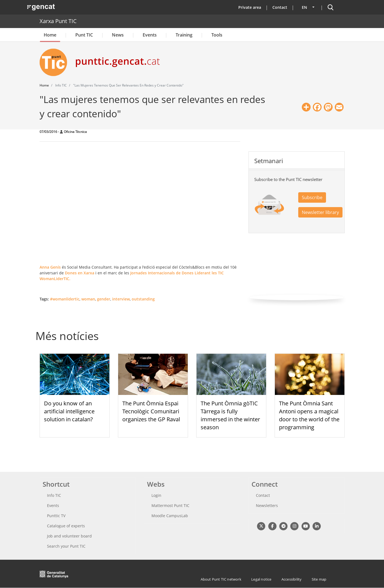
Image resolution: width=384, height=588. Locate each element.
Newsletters (267, 505)
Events (150, 35)
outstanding (143, 299)
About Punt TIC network (221, 579)
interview (121, 299)
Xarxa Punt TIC (58, 21)
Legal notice (261, 579)
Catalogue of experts (66, 526)
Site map (319, 579)
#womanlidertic (65, 299)
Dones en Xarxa (80, 273)
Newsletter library (320, 212)
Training (184, 35)
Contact (280, 7)
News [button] (118, 35)
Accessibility (292, 579)
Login (156, 495)
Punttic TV (56, 516)
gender (104, 299)
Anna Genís (50, 267)
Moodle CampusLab (170, 516)
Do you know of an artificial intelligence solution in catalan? (69, 411)
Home (50, 35)
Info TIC (54, 495)
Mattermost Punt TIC (170, 505)
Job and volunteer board (69, 536)
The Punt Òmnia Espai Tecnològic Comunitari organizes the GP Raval (151, 411)
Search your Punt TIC (66, 546)
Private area (250, 7)
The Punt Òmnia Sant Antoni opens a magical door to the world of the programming (309, 415)
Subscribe (312, 197)
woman (88, 299)
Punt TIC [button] (84, 35)
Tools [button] (217, 35)
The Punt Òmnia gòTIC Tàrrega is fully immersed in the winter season (230, 415)
